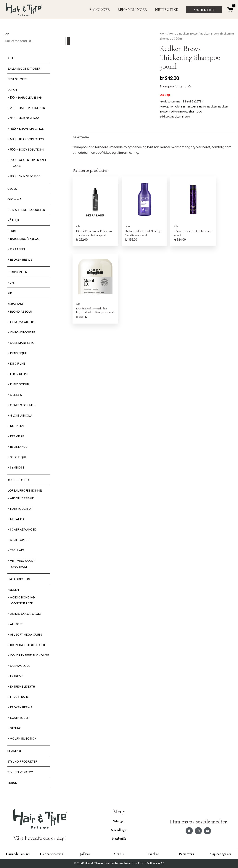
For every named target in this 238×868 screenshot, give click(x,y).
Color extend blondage (30, 656)
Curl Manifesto (22, 343)
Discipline (18, 364)
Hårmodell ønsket (18, 854)
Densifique (19, 353)
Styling (16, 728)
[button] (204, 10)
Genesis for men (23, 405)
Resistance (19, 447)
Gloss (12, 189)
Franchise (153, 854)
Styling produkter (22, 762)
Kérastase (16, 304)
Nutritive (17, 426)
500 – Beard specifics (27, 139)
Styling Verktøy (20, 772)
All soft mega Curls (26, 635)
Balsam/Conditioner (24, 69)
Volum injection (23, 739)
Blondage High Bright (28, 645)
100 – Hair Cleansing (26, 98)
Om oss (119, 854)
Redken (13, 590)
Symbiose (17, 468)
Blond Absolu (21, 312)
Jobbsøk (85, 854)
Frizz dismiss (20, 697)
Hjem (163, 34)
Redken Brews (21, 260)
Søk (6, 34)
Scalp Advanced (23, 530)
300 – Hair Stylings (25, 119)
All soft (17, 624)
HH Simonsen (17, 272)
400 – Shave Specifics (27, 129)
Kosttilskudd (18, 480)
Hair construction (52, 854)
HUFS (11, 283)
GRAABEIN (17, 249)
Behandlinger (119, 830)
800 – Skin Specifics (25, 176)
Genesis (16, 395)
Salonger (119, 821)
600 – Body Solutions (27, 150)
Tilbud (12, 783)
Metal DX (17, 519)
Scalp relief (19, 718)
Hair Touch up (21, 509)
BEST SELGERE (17, 79)
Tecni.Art (17, 550)
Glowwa (15, 199)
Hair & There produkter (26, 210)
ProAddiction (19, 579)
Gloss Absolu (21, 416)
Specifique (18, 457)
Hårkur (13, 221)
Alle (11, 58)
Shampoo (15, 751)
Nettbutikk (119, 839)
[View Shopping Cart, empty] (230, 10)
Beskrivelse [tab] (81, 137)
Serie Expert (20, 540)
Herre (12, 231)
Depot (12, 90)
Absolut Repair (22, 499)
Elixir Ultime (20, 374)
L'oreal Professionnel (25, 491)
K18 (10, 293)
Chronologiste (23, 333)
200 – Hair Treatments (28, 108)
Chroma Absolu (23, 322)
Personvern (186, 854)
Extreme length (23, 687)
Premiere (17, 437)
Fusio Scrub (20, 385)
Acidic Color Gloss (26, 614)
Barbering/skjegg (25, 239)
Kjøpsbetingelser (220, 854)
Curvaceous (20, 666)
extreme (17, 676)
